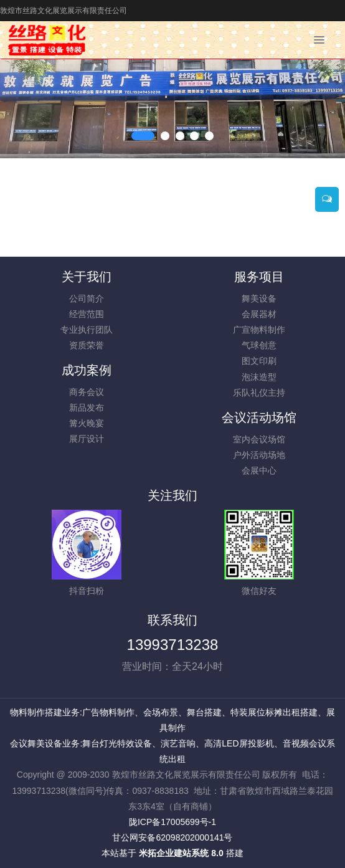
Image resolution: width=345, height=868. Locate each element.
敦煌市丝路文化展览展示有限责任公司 (64, 11)
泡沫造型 (259, 377)
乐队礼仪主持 (259, 393)
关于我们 (87, 277)
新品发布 (87, 408)
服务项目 (259, 277)
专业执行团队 (87, 330)
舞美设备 (259, 298)
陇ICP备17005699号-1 (172, 822)
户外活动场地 (259, 455)
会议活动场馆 (259, 417)
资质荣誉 (87, 345)
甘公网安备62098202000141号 (172, 837)
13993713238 (173, 645)
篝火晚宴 (87, 423)
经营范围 (87, 314)
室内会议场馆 (259, 439)
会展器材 (259, 314)
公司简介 (87, 298)
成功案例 (87, 370)
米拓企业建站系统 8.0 (181, 853)
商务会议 (87, 392)
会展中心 (259, 470)
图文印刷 (259, 361)
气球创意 (259, 345)
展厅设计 (87, 439)
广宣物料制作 (259, 330)
